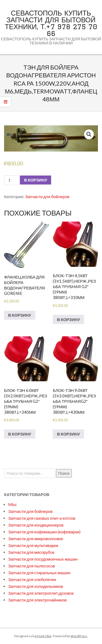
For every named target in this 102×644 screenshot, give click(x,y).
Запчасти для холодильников (36, 586)
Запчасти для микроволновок (36, 539)
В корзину (35, 180)
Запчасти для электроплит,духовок (41, 593)
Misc (13, 504)
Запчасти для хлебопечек (32, 579)
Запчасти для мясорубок (31, 552)
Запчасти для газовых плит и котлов (42, 518)
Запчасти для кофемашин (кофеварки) (44, 532)
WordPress (79, 636)
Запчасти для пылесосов (32, 566)
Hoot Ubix (44, 636)
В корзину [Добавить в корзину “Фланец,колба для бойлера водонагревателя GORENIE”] (20, 315)
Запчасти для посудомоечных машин (43, 559)
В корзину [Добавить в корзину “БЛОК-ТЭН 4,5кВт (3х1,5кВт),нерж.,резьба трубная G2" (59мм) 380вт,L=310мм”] (68, 319)
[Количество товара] (11, 180)
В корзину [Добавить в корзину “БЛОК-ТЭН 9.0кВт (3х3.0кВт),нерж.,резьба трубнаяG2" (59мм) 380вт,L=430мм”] (68, 434)
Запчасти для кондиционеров (36, 525)
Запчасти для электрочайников (37, 600)
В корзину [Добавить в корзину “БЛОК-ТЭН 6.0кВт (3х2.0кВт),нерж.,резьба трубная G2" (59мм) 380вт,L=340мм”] (20, 434)
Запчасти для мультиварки (33, 545)
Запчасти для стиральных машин (39, 573)
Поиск (64, 473)
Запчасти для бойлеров (47, 196)
